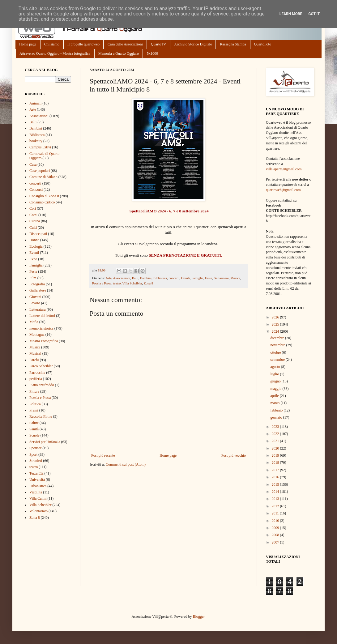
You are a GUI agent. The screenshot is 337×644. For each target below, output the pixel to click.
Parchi (34, 360)
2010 (276, 521)
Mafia (34, 322)
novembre (278, 345)
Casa (33, 164)
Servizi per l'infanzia (45, 442)
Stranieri (36, 461)
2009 (276, 528)
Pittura (34, 391)
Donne (34, 240)
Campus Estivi (40, 147)
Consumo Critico (42, 202)
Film (33, 278)
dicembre (278, 338)
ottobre (276, 352)
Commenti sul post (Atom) (126, 464)
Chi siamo (52, 44)
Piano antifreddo (42, 385)
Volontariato (38, 511)
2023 (276, 427)
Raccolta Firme (41, 416)
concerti (174, 278)
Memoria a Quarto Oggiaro (119, 53)
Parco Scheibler (41, 366)
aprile (275, 396)
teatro (117, 283)
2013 (276, 499)
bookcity (36, 141)
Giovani (35, 297)
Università (37, 480)
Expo (33, 259)
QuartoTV (158, 44)
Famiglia (197, 278)
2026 (276, 317)
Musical (35, 353)
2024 (276, 331)
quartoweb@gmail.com (283, 190)
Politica (35, 404)
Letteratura (38, 309)
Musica (235, 278)
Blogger (198, 616)
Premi (34, 410)
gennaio (277, 417)
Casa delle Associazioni (125, 44)
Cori (33, 208)
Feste (209, 278)
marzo (275, 403)
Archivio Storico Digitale (193, 44)
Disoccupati (38, 234)
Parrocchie (37, 373)
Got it (314, 14)
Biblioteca (160, 278)
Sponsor (35, 448)
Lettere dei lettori (42, 316)
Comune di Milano (43, 177)
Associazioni (122, 278)
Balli (135, 278)
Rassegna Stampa (233, 44)
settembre (278, 360)
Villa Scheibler (132, 283)
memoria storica (41, 328)
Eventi (186, 278)
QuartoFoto (263, 44)
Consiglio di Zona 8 (44, 196)
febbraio (277, 410)
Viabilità (36, 492)
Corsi (33, 215)
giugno (276, 381)
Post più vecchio (234, 455)
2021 (276, 441)
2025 (276, 324)
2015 (276, 484)
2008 (276, 535)
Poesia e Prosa (102, 283)
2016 (276, 477)
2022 (276, 434)
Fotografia (37, 284)
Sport (33, 454)
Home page (28, 44)
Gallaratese (221, 278)
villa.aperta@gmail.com (284, 169)
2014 (276, 492)
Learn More (291, 14)
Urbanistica (38, 486)
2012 (276, 506)
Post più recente (103, 455)
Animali (35, 103)
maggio (276, 389)
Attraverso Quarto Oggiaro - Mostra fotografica (55, 53)
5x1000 (152, 53)
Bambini (146, 278)
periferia (36, 379)
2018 (276, 463)
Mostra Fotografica (44, 341)
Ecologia (36, 246)
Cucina (35, 221)
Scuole (34, 435)
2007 (276, 542)
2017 (276, 470)
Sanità (34, 429)
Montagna (37, 335)
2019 (276, 455)
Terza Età (36, 473)
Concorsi (36, 190)
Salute (34, 423)
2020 (276, 448)
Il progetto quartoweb (83, 44)
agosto (275, 367)
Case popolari (40, 171)
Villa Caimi (38, 498)
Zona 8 (148, 283)
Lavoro (35, 303)
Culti (33, 228)
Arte (108, 278)
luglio (275, 374)
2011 (276, 513)
